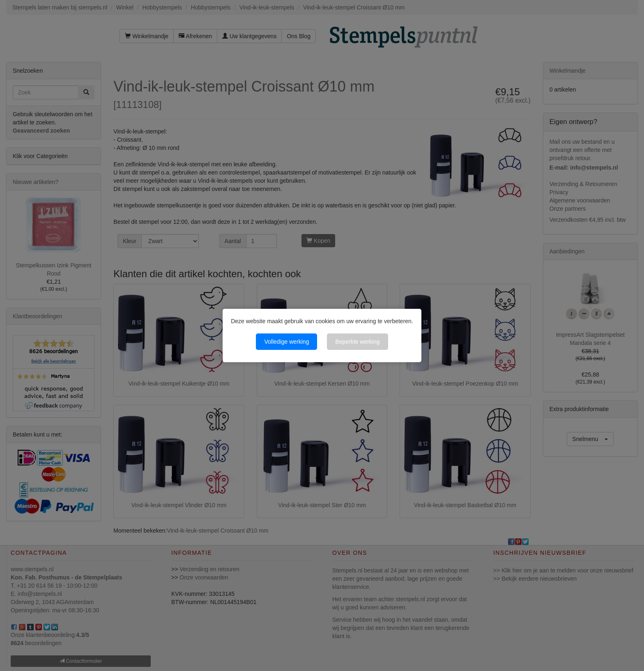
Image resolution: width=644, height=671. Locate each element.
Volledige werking (286, 342)
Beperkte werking (357, 342)
